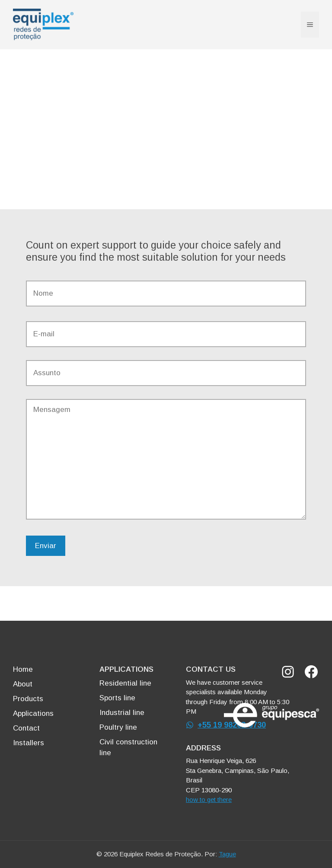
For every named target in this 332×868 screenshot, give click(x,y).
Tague (227, 854)
